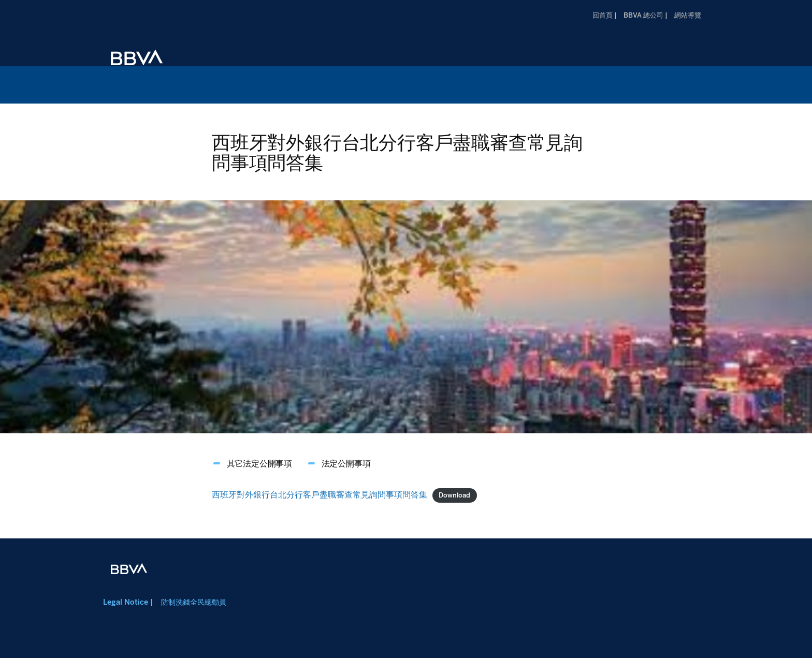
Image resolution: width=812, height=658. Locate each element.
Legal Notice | (128, 602)
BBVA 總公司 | (646, 15)
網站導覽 (688, 15)
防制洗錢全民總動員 (194, 602)
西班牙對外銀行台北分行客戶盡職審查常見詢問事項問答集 (320, 495)
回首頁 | (605, 15)
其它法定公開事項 (259, 464)
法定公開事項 (346, 464)
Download (454, 495)
